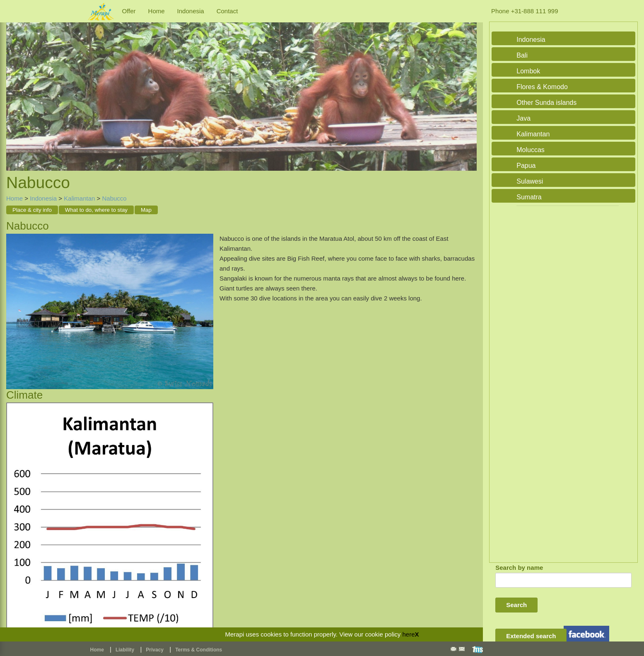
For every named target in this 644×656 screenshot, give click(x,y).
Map (146, 210)
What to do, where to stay (96, 210)
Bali (522, 55)
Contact (227, 11)
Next (468, 88)
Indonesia (191, 11)
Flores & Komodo (542, 87)
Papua (526, 166)
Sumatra (529, 197)
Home (157, 11)
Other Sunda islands (546, 103)
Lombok (528, 71)
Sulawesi (530, 181)
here (408, 634)
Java (523, 118)
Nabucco (114, 198)
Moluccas (531, 150)
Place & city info (32, 210)
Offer (129, 11)
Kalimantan (79, 198)
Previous (14, 88)
